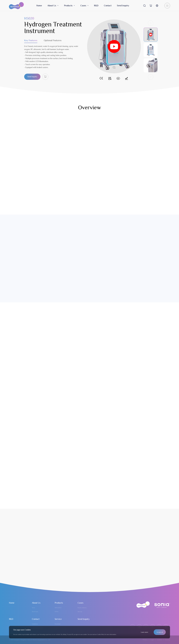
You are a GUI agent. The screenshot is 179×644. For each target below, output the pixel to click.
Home (39, 6)
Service (58, 619)
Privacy (145, 640)
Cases (84, 6)
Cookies (159, 640)
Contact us (35, 624)
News (33, 608)
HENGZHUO (58, 608)
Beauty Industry (82, 608)
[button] (151, 25)
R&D (96, 6)
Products (69, 6)
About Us (53, 6)
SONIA (57, 612)
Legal (152, 640)
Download (57, 624)
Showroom (35, 612)
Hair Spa (80, 612)
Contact (108, 6)
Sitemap (167, 640)
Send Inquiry (123, 6)
